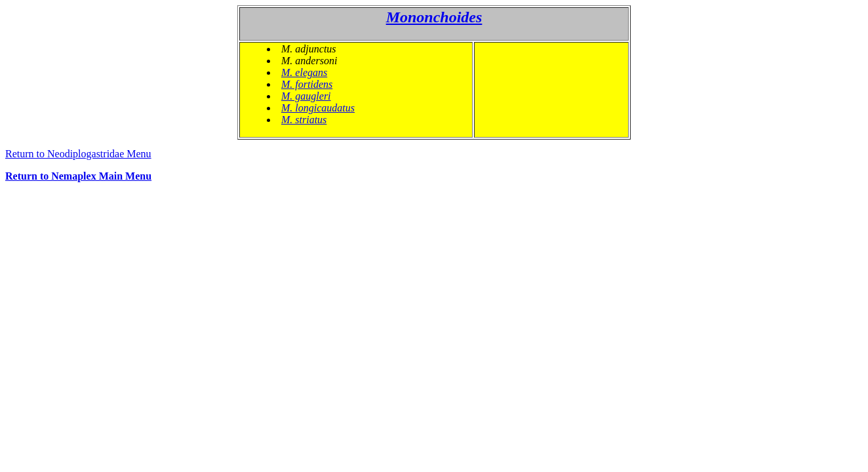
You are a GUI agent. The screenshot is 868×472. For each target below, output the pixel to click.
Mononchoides (434, 17)
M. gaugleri (306, 96)
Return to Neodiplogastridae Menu (78, 154)
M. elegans (304, 72)
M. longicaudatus (318, 108)
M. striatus (304, 120)
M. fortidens (307, 84)
